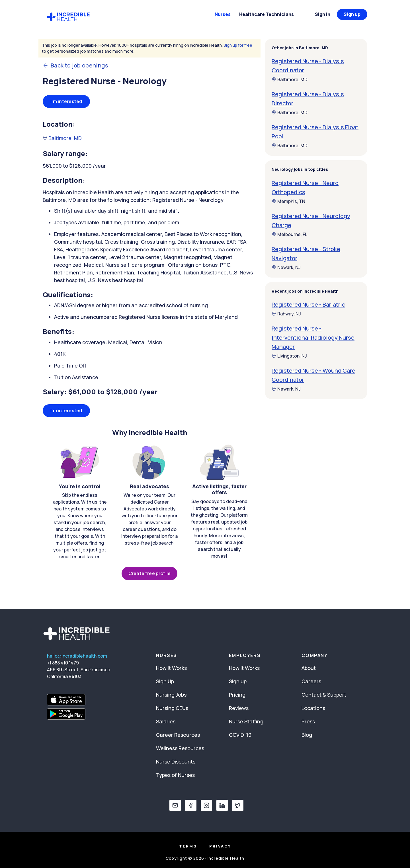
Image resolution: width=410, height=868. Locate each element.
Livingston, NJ (289, 356)
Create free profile (149, 573)
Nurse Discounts (176, 762)
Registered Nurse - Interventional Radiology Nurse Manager (313, 337)
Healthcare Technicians (266, 14)
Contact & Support (324, 695)
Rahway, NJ (286, 314)
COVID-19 (240, 735)
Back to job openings (75, 65)
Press (308, 721)
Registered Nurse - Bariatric (308, 304)
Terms (188, 846)
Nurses (223, 14)
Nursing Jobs (171, 695)
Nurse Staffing (246, 721)
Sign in (323, 14)
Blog (307, 735)
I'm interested (66, 101)
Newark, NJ (286, 267)
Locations (313, 708)
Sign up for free (238, 45)
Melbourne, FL (289, 234)
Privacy (220, 846)
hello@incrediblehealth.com (77, 656)
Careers (311, 681)
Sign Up (165, 681)
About (309, 668)
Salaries (166, 721)
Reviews (239, 708)
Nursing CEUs (172, 708)
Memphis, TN (288, 201)
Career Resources (178, 735)
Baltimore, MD (62, 138)
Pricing (237, 695)
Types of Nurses (175, 775)
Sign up (352, 14)
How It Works (171, 668)
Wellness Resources (180, 748)
